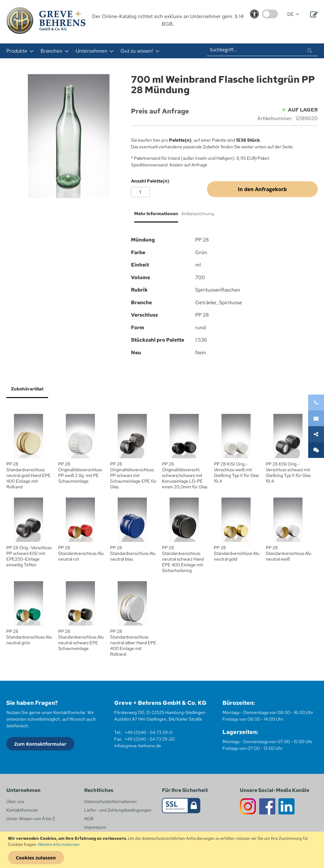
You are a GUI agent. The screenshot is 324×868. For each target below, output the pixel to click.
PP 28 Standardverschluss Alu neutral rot (81, 553)
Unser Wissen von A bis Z (31, 819)
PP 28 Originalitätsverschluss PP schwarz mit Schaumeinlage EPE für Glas (133, 475)
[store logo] (46, 20)
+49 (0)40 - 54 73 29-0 (149, 732)
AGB (89, 819)
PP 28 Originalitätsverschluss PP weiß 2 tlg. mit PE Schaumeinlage (80, 473)
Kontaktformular (22, 810)
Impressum (95, 827)
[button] (293, 14)
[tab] (155, 216)
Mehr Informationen (156, 214)
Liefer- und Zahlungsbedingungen (118, 810)
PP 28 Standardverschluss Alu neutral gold (237, 553)
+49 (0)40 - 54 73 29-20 (150, 739)
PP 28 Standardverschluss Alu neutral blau (133, 553)
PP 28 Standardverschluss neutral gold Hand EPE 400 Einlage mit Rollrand (28, 475)
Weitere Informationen (59, 844)
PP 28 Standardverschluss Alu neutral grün (29, 637)
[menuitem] (18, 51)
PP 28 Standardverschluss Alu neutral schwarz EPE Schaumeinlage (81, 640)
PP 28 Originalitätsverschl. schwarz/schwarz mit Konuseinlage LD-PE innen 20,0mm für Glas (185, 475)
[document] (163, 850)
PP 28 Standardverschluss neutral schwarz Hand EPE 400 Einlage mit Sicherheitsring (183, 559)
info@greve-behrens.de (138, 746)
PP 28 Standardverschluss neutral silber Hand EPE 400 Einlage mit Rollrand (133, 643)
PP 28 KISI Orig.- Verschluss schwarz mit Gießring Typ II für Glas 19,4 (288, 473)
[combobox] (262, 50)
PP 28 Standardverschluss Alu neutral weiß (289, 553)
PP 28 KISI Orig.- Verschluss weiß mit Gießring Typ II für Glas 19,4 (236, 473)
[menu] (95, 51)
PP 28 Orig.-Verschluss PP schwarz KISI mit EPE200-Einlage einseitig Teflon (29, 556)
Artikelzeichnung (198, 214)
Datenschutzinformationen (110, 801)
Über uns (15, 801)
